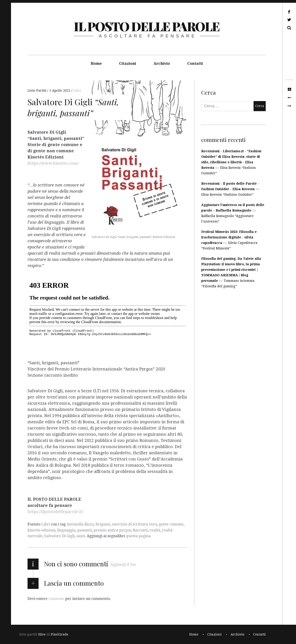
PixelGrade (60, 634)
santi (81, 536)
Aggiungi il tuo (123, 564)
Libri (77, 90)
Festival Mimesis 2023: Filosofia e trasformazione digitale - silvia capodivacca (229, 237)
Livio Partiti (37, 90)
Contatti (195, 64)
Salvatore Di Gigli (59, 536)
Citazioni (128, 64)
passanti (85, 530)
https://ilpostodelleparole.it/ (55, 512)
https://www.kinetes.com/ (53, 163)
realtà (155, 530)
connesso (56, 599)
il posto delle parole (147, 26)
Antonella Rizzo (80, 524)
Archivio (162, 64)
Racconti (140, 530)
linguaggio (66, 530)
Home (96, 64)
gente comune (171, 524)
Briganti (103, 524)
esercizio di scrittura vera (134, 524)
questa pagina (138, 536)
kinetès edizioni (41, 530)
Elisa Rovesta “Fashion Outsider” (227, 195)
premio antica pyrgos (112, 530)
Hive (42, 634)
